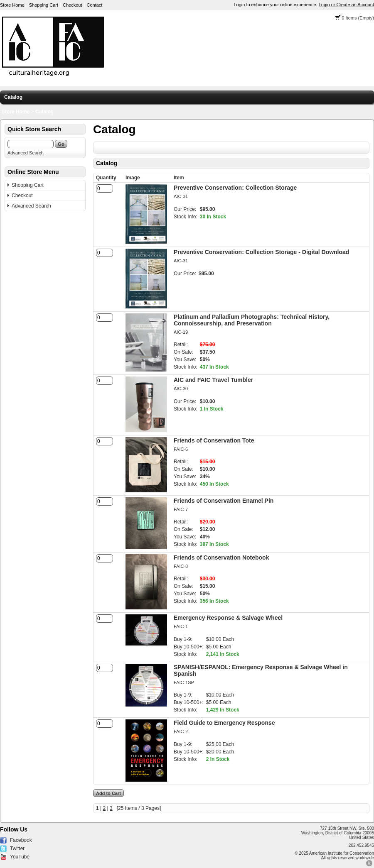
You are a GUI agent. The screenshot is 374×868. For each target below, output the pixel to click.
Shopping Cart (44, 5)
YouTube (20, 857)
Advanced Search (26, 153)
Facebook (21, 840)
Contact (95, 5)
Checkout (72, 5)
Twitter (17, 848)
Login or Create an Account (346, 5)
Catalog (13, 97)
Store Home (12, 5)
